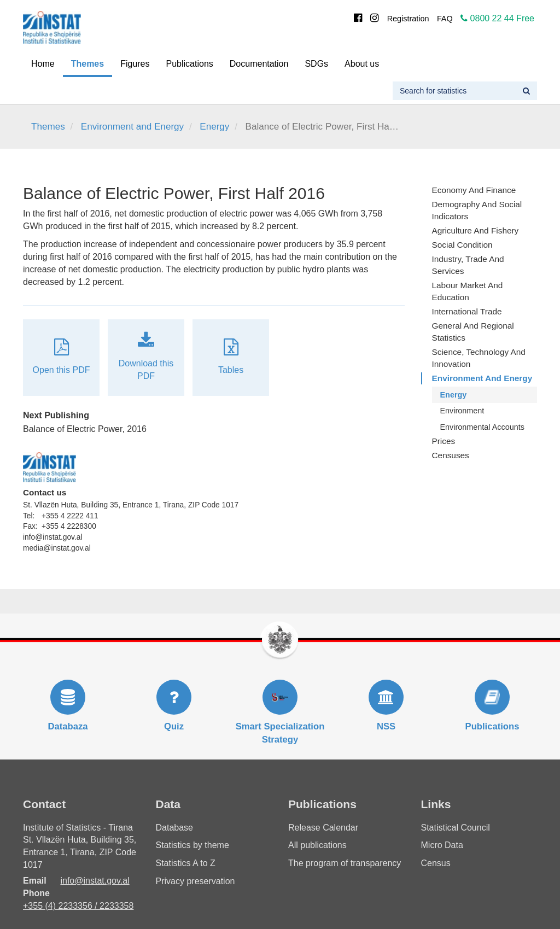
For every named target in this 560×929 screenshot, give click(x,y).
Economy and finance (474, 190)
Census (436, 863)
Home (43, 64)
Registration (408, 19)
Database (175, 828)
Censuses (451, 455)
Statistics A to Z (186, 863)
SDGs (316, 64)
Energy (214, 127)
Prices (444, 441)
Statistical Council (456, 828)
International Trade (467, 311)
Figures (135, 64)
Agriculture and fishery (476, 230)
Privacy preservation (196, 881)
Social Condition (462, 245)
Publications (190, 64)
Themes (87, 64)
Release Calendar (323, 828)
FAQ (445, 19)
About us (362, 64)
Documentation (259, 64)
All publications (317, 845)
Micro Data (442, 845)
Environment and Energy (132, 127)
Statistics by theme (192, 845)
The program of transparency (345, 863)
